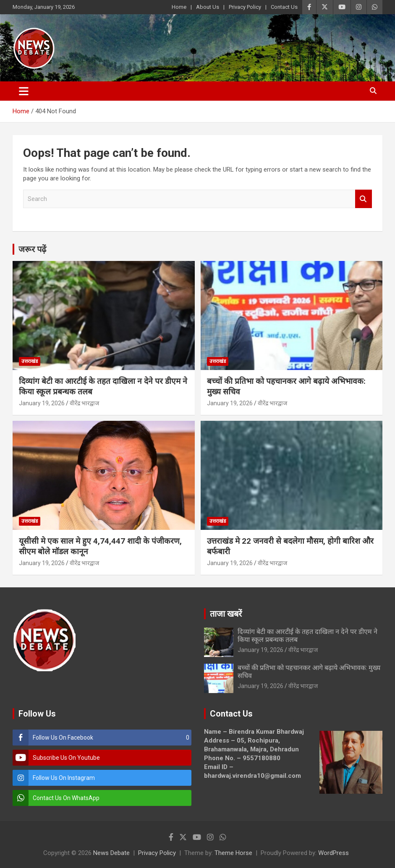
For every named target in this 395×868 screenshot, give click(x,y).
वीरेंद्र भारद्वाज (84, 403)
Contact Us (284, 7)
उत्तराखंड (30, 361)
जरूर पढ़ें (32, 249)
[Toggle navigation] (24, 91)
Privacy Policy (245, 7)
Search (364, 199)
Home (179, 7)
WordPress (334, 853)
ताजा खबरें (226, 614)
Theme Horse (233, 853)
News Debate (111, 853)
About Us (208, 7)
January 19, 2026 (42, 403)
